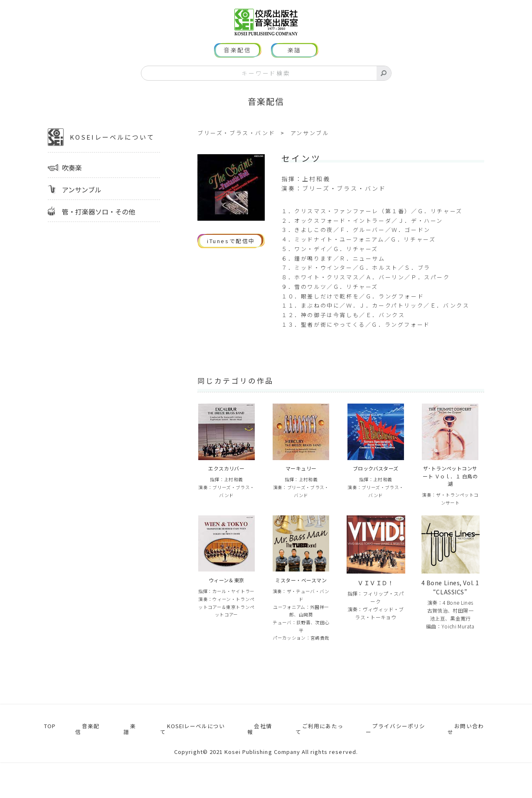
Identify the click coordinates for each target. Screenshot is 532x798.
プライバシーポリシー (398, 767)
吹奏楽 (72, 184)
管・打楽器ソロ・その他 (99, 228)
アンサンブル (82, 206)
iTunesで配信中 (231, 257)
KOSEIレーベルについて (101, 153)
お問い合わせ (471, 767)
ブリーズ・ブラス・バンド (236, 149)
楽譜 (295, 66)
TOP (48, 767)
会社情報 (259, 767)
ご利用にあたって (318, 767)
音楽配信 (238, 66)
